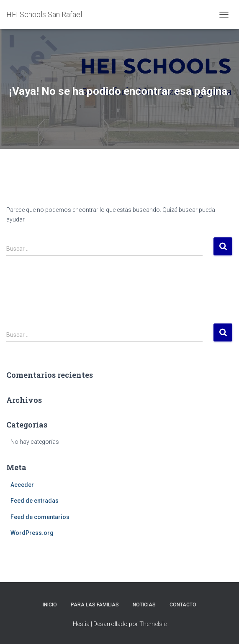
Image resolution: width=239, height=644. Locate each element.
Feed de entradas (35, 501)
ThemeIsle (153, 624)
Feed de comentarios (40, 517)
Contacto (183, 605)
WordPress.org (32, 533)
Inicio (50, 605)
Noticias (144, 605)
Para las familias (95, 605)
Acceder (22, 485)
